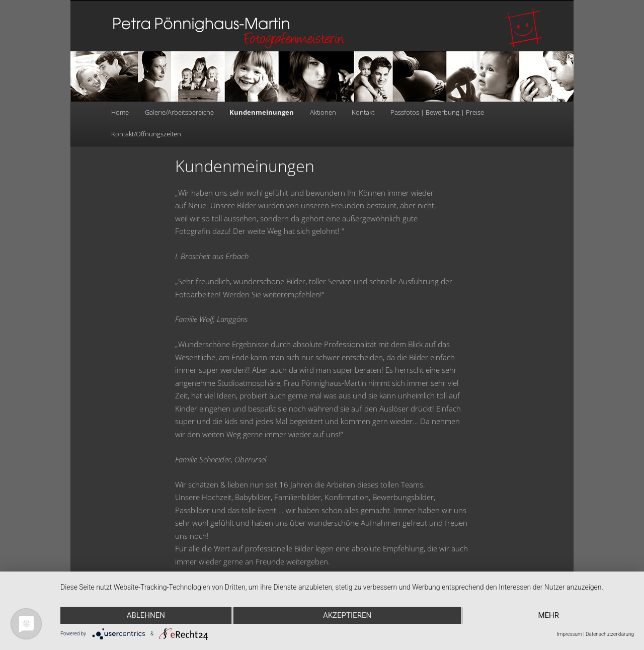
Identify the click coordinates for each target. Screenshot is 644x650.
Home (120, 112)
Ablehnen (146, 615)
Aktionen (323, 112)
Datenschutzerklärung (610, 634)
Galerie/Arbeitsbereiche (179, 112)
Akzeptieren (347, 615)
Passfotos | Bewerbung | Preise (437, 112)
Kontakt (363, 112)
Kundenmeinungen (262, 112)
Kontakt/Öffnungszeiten (146, 134)
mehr (548, 615)
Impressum (570, 634)
